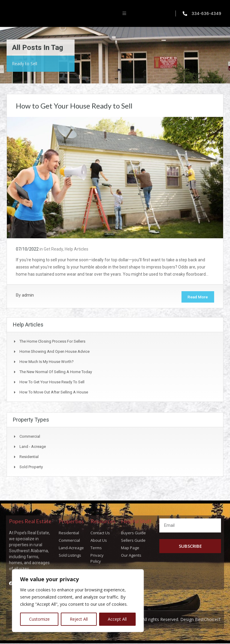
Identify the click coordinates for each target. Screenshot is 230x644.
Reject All (79, 619)
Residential (29, 457)
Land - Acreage (33, 447)
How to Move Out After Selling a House (54, 393)
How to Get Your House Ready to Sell (74, 106)
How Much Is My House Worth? (47, 362)
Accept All (117, 619)
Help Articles (77, 249)
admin (28, 295)
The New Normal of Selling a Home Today (56, 372)
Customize (39, 619)
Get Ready (53, 249)
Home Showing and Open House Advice (55, 352)
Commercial (30, 437)
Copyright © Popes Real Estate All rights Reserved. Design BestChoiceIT (151, 620)
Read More (196, 297)
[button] (124, 13)
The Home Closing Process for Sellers (52, 342)
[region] (78, 601)
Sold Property (31, 467)
